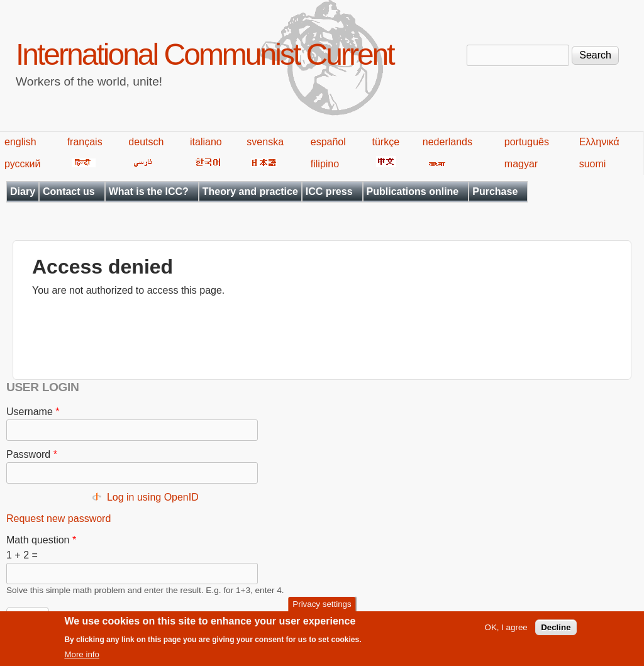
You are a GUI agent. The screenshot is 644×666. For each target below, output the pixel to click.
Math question (41, 540)
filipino (325, 164)
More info (82, 660)
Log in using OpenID (153, 497)
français (85, 142)
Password (32, 454)
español (328, 142)
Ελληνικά (599, 142)
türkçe (386, 142)
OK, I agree (506, 633)
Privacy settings (322, 609)
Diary (23, 191)
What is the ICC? (149, 191)
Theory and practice (250, 191)
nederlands (447, 142)
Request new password (58, 519)
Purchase (495, 191)
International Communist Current (205, 54)
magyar (521, 164)
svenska (265, 142)
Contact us (69, 191)
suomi (593, 164)
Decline (556, 633)
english (20, 142)
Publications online (413, 191)
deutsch (146, 142)
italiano (206, 142)
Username (33, 412)
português (527, 142)
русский (22, 164)
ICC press (329, 191)
